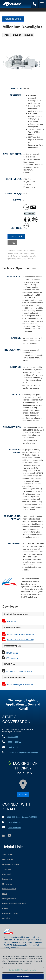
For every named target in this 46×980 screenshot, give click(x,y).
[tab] (7, 35)
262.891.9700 (13, 737)
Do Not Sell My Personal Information (23, 970)
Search (23, 795)
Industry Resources (9, 898)
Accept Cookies (23, 976)
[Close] (43, 952)
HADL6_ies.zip (12, 653)
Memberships (7, 884)
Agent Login (7, 854)
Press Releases (8, 859)
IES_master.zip (12, 658)
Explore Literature (14, 822)
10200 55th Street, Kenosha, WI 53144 (22, 817)
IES (12, 243)
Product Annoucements (11, 864)
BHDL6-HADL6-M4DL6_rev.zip (19, 671)
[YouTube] (10, 836)
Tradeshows (7, 869)
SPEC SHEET (16, 236)
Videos (5, 894)
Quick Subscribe (15, 827)
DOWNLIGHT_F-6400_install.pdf (20, 634)
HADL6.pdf (12, 621)
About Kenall (7, 874)
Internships (6, 918)
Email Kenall (13, 747)
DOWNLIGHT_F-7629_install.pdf (20, 640)
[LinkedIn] (5, 836)
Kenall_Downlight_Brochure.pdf (20, 684)
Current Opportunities (10, 913)
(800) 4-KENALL (14, 742)
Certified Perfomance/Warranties (14, 903)
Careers (5, 908)
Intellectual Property (9, 889)
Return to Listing (13, 19)
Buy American (7, 879)
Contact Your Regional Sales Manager (23, 752)
